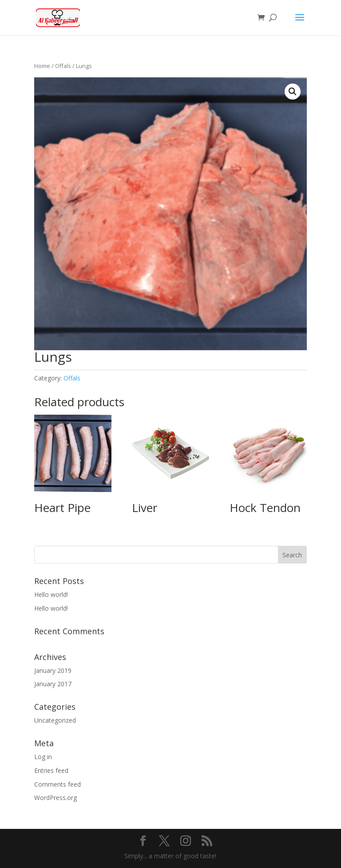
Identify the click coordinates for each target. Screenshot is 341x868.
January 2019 (53, 670)
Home (42, 66)
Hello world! (51, 594)
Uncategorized (55, 720)
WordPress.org (56, 798)
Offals (63, 66)
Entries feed (51, 770)
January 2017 (53, 684)
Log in (43, 757)
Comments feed (57, 784)
